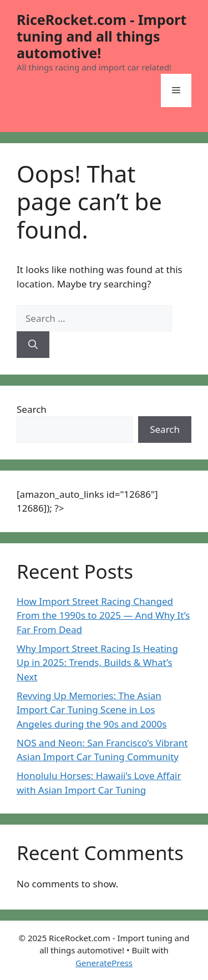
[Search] (33, 345)
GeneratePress (104, 963)
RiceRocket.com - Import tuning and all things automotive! (102, 36)
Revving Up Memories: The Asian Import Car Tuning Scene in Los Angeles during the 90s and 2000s (92, 710)
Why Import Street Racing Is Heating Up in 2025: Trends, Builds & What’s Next (97, 663)
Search (32, 409)
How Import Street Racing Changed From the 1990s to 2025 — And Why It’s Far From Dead (103, 615)
